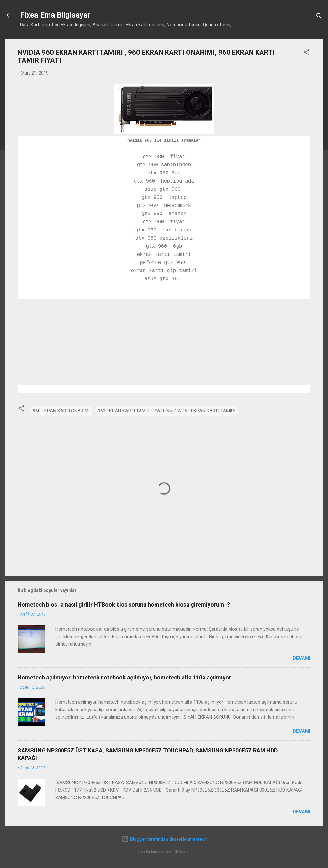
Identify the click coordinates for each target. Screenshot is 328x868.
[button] (307, 53)
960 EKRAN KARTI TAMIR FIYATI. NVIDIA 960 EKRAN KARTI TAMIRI (167, 411)
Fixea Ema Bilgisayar (55, 15)
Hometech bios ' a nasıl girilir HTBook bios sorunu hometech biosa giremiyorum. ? (124, 604)
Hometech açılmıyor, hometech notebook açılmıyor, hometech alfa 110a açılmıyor (124, 677)
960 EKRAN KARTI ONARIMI (61, 411)
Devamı (302, 658)
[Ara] (319, 17)
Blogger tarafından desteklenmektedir (164, 839)
